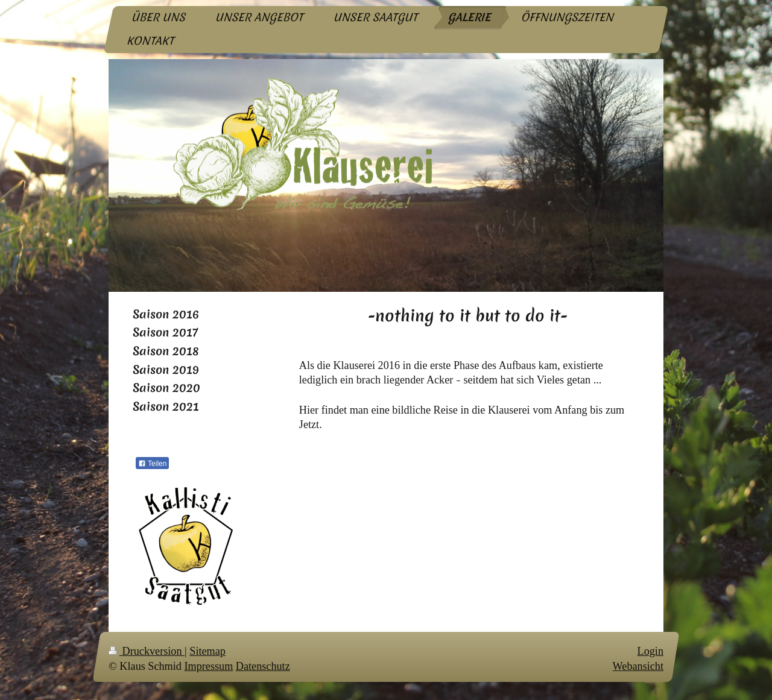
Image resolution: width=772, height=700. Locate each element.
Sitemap (207, 651)
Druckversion (147, 651)
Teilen (152, 464)
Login (650, 651)
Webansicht (638, 667)
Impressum (208, 667)
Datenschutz (263, 667)
